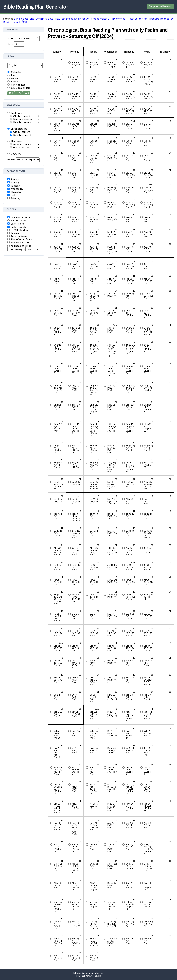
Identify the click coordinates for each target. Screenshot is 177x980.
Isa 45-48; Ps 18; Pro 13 (58, 533)
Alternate (15, 141)
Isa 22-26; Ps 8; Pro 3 (94, 501)
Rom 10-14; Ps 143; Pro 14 (148, 886)
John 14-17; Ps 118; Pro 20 (130, 807)
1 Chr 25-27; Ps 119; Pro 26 (148, 370)
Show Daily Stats (18, 243)
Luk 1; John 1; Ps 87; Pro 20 (112, 714)
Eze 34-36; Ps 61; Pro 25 (76, 648)
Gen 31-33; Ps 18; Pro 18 (58, 111)
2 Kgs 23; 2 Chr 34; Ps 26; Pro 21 (94, 551)
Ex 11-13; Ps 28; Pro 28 (130, 126)
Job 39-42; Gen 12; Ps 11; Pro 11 (148, 81)
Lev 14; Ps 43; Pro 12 (75, 175)
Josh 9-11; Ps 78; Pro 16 (58, 266)
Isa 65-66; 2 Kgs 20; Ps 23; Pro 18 (148, 534)
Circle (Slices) (17, 85)
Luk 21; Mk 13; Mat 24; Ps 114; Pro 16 (57, 808)
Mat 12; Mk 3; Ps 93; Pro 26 (112, 733)
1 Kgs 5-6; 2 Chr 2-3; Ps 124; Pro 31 (130, 389)
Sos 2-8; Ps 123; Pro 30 (111, 388)
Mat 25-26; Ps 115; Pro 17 (75, 807)
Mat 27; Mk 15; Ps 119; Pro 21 (148, 807)
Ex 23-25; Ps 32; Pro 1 (94, 143)
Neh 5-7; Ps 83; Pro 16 (148, 697)
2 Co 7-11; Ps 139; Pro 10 (75, 886)
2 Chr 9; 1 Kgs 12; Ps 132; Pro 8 (58, 428)
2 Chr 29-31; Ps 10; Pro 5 (130, 501)
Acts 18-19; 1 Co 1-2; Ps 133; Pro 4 (75, 868)
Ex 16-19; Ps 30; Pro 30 (58, 143)
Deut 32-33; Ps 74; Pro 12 (94, 249)
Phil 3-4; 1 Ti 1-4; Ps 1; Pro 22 (76, 924)
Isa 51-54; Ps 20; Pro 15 (94, 533)
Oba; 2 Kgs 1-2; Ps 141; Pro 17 (111, 449)
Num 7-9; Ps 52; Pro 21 (130, 190)
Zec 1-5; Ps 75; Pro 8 (112, 680)
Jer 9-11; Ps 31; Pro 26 (76, 567)
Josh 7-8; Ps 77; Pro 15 (148, 249)
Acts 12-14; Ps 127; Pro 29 (75, 848)
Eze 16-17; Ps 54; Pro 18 (58, 633)
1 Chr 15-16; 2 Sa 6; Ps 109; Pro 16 (76, 348)
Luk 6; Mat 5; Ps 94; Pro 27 (130, 734)
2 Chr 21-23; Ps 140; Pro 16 (94, 449)
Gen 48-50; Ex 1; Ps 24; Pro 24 (58, 127)
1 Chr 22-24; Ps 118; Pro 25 (130, 370)
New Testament (21, 122)
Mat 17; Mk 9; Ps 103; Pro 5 (75, 771)
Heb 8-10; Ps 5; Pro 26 (148, 924)
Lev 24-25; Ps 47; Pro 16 (148, 175)
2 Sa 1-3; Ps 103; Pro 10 (76, 330)
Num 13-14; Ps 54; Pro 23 (58, 205)
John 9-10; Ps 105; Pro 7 (112, 770)
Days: (10, 44)
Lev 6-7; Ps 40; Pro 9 (129, 158)
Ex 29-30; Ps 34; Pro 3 (130, 143)
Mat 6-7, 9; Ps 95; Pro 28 (148, 733)
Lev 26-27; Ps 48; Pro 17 (58, 190)
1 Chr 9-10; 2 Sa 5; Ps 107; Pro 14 (148, 331)
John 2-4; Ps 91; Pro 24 (76, 733)
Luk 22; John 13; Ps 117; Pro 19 (111, 807)
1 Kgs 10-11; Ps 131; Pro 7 (148, 408)
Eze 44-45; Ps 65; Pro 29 (148, 648)
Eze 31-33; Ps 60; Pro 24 (58, 648)
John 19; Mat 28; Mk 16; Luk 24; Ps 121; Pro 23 (76, 829)
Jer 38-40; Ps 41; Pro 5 (148, 582)
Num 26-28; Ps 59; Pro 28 (148, 205)
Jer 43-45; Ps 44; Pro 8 (94, 597)
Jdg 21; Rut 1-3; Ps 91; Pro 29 (75, 297)
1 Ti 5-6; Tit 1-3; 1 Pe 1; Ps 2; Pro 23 (94, 925)
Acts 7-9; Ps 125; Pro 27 (148, 825)
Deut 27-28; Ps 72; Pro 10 (58, 249)
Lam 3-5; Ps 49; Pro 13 (76, 616)
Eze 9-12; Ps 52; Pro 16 (130, 616)
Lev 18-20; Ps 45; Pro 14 (112, 175)
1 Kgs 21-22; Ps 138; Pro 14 (58, 449)
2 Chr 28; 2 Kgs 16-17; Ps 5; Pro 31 (148, 485)
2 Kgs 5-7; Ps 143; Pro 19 (148, 448)
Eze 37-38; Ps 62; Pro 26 (94, 648)
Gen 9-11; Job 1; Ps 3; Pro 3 (112, 65)
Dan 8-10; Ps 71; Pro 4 (148, 663)
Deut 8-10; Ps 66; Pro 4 (58, 234)
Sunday (13, 179)
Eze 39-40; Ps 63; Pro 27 (112, 648)
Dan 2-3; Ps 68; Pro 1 (93, 663)
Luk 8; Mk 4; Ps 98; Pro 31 (94, 750)
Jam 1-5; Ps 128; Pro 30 (94, 847)
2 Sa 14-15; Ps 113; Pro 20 (148, 348)
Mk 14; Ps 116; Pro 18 (94, 806)
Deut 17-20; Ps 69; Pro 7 (112, 234)
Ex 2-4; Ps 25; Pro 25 (76, 126)
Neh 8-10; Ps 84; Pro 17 (58, 714)
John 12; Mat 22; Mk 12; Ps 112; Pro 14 (130, 789)
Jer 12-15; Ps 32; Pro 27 (94, 567)
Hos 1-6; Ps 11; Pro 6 (147, 501)
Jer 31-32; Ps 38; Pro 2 (94, 582)
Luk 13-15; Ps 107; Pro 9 (148, 771)
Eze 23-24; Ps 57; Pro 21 (112, 633)
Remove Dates (17, 236)
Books (13, 82)
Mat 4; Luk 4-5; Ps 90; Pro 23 (57, 734)
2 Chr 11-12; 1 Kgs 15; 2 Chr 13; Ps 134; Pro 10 (94, 430)
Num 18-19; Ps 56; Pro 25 (94, 205)
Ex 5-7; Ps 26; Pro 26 (94, 126)
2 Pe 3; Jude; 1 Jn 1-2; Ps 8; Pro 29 (94, 942)
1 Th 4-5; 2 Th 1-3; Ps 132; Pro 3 (58, 867)
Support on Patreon (160, 6)
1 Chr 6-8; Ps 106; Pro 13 (130, 330)
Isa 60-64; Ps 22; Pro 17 (130, 533)
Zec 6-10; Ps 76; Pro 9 (130, 680)
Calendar (14, 72)
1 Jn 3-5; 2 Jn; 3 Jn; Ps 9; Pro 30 (112, 942)
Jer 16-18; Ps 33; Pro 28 (112, 567)
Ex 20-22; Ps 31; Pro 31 (76, 143)
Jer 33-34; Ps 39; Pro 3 (112, 582)
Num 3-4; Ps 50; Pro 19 (94, 190)
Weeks (13, 78)
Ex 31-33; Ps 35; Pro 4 (148, 143)
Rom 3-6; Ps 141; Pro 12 (112, 885)
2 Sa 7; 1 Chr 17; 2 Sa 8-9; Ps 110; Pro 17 (94, 349)
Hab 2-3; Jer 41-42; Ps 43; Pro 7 (76, 598)
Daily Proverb (17, 227)
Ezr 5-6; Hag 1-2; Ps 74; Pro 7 (93, 681)
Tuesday (14, 186)
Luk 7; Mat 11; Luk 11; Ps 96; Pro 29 (57, 753)
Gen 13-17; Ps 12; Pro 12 (58, 96)
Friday (12, 195)
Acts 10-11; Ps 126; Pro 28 (58, 848)
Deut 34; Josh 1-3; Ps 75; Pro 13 (112, 250)
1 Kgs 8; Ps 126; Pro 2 (57, 407)
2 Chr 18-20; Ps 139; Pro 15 (76, 449)
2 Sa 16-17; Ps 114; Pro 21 (58, 370)
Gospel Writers (20, 147)
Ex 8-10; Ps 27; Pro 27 (112, 126)
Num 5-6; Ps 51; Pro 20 (112, 190)
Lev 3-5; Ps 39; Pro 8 (112, 158)
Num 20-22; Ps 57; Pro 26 (112, 205)
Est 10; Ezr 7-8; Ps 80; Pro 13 (93, 698)
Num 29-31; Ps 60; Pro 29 (58, 220)
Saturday (14, 198)
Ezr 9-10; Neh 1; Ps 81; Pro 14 (112, 697)
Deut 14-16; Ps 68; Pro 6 (94, 234)
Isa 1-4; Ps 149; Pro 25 (148, 465)
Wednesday (15, 189)
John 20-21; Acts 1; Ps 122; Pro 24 (94, 826)
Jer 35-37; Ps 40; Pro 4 (130, 582)
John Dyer (84, 976)
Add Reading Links (19, 246)
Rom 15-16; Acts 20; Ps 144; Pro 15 (58, 907)
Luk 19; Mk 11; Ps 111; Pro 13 (112, 788)
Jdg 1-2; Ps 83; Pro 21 (147, 266)
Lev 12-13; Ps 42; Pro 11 (58, 175)
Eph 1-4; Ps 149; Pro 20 (148, 905)
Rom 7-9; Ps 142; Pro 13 (130, 885)
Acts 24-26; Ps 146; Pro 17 (94, 906)
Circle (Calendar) (19, 88)
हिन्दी (24, 22)
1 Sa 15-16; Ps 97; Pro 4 (76, 313)
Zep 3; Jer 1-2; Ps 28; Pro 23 (129, 551)
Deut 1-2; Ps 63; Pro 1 (112, 220)
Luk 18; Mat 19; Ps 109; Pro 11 (75, 788)
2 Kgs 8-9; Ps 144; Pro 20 (58, 465)
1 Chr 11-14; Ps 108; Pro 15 (58, 348)
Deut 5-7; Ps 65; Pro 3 (148, 220)
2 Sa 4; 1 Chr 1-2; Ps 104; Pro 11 (94, 331)
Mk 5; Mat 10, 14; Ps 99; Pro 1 (112, 750)
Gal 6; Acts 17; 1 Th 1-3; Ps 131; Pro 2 (148, 849)
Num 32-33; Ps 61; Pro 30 (76, 220)
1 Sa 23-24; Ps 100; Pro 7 (130, 314)
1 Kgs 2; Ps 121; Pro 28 (75, 388)
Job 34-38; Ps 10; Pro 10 (130, 79)
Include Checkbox (19, 217)
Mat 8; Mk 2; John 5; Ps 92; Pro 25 (94, 734)
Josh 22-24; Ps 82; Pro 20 (130, 266)
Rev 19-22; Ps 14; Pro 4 (94, 958)
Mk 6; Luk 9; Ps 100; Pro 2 (130, 750)
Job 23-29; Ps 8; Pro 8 (94, 79)
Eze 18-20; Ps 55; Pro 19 (76, 633)
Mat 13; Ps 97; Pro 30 (75, 750)
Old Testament (20, 116)
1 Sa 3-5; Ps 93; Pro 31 (112, 296)
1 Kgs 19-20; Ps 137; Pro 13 (148, 428)
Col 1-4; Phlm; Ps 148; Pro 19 (130, 906)
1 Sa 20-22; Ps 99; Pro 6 (112, 313)
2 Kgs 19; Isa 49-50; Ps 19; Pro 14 (76, 534)
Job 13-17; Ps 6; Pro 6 (58, 79)
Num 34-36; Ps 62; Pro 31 (94, 220)
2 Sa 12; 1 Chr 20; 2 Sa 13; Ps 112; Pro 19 (130, 349)
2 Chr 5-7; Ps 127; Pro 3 (76, 407)
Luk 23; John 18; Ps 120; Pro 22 (58, 826)
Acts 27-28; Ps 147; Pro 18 (111, 906)
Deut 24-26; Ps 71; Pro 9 (148, 234)
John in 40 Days (45, 19)
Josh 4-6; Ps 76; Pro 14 (130, 249)
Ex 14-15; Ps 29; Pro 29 (148, 126)
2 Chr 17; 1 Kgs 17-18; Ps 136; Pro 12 (130, 429)
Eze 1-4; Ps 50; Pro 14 (93, 616)
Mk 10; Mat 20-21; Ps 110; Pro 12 (94, 789)
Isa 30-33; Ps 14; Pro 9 (94, 516)
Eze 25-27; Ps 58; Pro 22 (130, 633)
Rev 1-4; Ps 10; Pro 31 (130, 941)
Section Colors (17, 221)
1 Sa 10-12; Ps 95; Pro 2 (148, 296)
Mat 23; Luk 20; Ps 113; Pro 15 (147, 788)
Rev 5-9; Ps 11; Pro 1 (148, 941)
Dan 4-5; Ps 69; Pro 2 (112, 663)
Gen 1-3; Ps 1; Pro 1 (76, 65)
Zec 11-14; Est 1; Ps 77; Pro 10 (148, 681)
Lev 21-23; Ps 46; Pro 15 (130, 175)
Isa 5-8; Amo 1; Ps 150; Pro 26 (58, 485)
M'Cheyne (14, 154)
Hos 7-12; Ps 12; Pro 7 (58, 516)
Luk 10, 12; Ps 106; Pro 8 (130, 771)
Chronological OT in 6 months (108, 19)
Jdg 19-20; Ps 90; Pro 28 (58, 296)
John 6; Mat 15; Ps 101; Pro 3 (147, 751)
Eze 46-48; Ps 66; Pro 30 (58, 663)
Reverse (13, 233)
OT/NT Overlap (18, 230)
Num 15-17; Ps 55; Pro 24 (76, 205)
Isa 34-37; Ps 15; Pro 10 (112, 516)
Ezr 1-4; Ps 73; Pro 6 (75, 680)
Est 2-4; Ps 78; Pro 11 (57, 697)
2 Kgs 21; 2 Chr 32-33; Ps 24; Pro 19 (58, 551)
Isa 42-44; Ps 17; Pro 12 (148, 516)
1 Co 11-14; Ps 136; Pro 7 (130, 867)
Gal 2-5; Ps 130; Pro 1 (129, 847)
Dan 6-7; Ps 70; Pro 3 (130, 663)
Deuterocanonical (22, 119)
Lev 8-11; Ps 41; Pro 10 (148, 158)
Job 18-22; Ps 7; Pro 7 (75, 79)
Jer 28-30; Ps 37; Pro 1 (76, 582)
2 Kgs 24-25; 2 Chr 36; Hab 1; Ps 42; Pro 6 (58, 599)
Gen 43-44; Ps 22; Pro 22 (130, 111)
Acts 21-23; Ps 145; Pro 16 (75, 906)
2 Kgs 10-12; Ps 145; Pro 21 (76, 466)
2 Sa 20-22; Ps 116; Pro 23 (94, 370)
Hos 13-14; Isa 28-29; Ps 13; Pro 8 (76, 517)
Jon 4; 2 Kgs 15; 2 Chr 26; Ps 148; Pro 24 (130, 467)
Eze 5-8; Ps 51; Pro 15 (112, 616)
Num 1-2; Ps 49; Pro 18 (76, 190)
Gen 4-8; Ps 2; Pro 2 (94, 65)
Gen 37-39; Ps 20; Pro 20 (94, 111)
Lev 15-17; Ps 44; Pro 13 (94, 175)
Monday (13, 182)
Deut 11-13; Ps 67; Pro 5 (76, 234)
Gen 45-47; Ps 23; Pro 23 (148, 111)
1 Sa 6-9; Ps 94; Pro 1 (130, 296)
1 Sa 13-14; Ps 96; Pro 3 (58, 313)
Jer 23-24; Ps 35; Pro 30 (148, 567)
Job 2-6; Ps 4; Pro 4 (130, 65)
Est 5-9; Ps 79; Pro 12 (75, 697)
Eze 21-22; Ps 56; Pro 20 (94, 633)
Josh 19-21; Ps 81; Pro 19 (112, 266)
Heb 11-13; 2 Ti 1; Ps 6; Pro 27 (58, 942)
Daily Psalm (16, 224)
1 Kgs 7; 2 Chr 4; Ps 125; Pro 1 (148, 389)
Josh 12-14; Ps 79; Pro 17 (76, 266)
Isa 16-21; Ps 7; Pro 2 (76, 501)
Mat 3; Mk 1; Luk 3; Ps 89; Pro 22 (148, 715)
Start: (11, 39)
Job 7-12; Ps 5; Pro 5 (148, 65)
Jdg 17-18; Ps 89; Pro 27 (148, 281)
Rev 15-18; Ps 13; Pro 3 (76, 958)
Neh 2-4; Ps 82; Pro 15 (130, 697)
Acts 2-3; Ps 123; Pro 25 (111, 825)
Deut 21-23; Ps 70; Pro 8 (130, 234)
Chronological (17, 129)
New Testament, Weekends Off (72, 19)
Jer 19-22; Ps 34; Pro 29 (130, 567)
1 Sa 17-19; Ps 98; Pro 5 (94, 313)
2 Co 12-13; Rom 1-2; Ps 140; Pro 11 (94, 888)
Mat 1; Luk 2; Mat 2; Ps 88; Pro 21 (130, 716)
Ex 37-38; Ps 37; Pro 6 (76, 158)
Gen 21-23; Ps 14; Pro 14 (94, 96)
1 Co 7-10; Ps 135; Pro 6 (112, 866)
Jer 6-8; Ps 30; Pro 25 (57, 567)
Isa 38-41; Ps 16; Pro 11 (130, 516)
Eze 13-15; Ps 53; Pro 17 (148, 616)
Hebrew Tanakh (20, 144)
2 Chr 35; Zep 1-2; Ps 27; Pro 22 (112, 551)
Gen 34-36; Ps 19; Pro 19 (76, 111)
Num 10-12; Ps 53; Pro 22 (148, 190)
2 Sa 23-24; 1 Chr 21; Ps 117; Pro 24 (112, 371)
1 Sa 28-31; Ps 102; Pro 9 (58, 331)
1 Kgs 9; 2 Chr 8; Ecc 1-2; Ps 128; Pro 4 (94, 409)
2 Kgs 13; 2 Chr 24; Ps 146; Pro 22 (94, 466)
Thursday (14, 192)
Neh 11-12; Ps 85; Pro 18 (76, 714)
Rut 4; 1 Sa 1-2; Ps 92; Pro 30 (94, 297)
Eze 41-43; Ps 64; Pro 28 (130, 648)
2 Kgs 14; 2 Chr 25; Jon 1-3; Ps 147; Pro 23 (112, 467)
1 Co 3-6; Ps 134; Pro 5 (94, 866)
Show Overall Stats (20, 239)
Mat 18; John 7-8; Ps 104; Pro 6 (94, 771)
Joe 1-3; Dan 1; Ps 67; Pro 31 (76, 664)
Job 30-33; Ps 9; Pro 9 (111, 79)
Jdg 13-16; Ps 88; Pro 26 (130, 281)
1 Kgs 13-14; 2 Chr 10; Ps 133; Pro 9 (76, 429)
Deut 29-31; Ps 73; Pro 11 (76, 249)
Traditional (15, 113)
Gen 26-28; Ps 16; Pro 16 (130, 96)
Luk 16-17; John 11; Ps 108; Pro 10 (58, 789)
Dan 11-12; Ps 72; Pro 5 (58, 680)
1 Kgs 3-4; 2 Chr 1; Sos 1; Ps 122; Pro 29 (94, 390)
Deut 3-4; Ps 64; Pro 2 (130, 220)
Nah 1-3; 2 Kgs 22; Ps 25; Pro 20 (76, 551)
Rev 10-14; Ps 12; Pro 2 (58, 958)
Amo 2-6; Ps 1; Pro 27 (76, 484)
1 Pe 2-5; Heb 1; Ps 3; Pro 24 (112, 924)
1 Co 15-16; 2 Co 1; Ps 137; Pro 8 (148, 867)
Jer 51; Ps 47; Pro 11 (148, 597)
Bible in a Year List (24, 19)
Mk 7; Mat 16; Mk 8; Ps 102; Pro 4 (58, 771)
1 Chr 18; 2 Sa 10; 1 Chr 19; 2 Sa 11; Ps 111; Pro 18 (112, 350)
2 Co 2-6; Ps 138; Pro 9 (58, 885)
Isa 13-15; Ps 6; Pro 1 (58, 501)
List (11, 75)
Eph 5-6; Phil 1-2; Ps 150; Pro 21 (57, 925)
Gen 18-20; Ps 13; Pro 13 (76, 96)
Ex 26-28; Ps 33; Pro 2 (112, 143)
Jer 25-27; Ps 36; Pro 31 (58, 582)
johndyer (96, 976)
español (16, 22)
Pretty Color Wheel (138, 19)
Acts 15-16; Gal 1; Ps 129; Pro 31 (112, 848)
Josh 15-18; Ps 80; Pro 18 (94, 266)
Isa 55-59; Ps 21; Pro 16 (112, 533)
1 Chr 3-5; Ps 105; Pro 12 (112, 330)
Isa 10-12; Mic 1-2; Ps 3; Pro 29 (112, 485)
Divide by (23, 160)
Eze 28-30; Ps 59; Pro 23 (148, 633)
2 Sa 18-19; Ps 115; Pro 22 (75, 370)
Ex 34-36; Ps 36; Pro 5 (58, 158)
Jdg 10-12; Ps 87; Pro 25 (112, 281)
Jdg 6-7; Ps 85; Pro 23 (75, 281)
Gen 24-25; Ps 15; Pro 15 (112, 96)
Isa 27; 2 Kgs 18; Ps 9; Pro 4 (112, 501)
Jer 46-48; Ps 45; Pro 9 (112, 597)
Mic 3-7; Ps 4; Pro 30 (130, 484)
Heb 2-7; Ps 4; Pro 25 (130, 924)
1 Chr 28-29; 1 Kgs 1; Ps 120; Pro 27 (58, 389)
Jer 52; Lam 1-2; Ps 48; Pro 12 (58, 617)
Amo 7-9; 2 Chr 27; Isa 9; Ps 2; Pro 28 (94, 485)
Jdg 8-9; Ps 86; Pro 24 (93, 281)
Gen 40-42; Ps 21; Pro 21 (112, 111)
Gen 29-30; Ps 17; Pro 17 (148, 96)
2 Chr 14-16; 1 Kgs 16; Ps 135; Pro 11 (112, 429)
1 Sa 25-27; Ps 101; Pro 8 (148, 314)
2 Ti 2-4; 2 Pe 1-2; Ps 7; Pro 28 (76, 942)
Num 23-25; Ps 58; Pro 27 (130, 205)
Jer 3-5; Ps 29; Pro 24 (147, 550)
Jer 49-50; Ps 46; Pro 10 (130, 597)
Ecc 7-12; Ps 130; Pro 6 (130, 407)
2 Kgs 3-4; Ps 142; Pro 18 (130, 448)
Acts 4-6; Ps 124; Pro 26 (130, 825)
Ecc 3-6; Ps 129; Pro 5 (111, 407)
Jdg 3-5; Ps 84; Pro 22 (57, 281)
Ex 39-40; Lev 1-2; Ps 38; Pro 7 (94, 159)
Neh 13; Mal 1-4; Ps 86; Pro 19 (93, 715)
